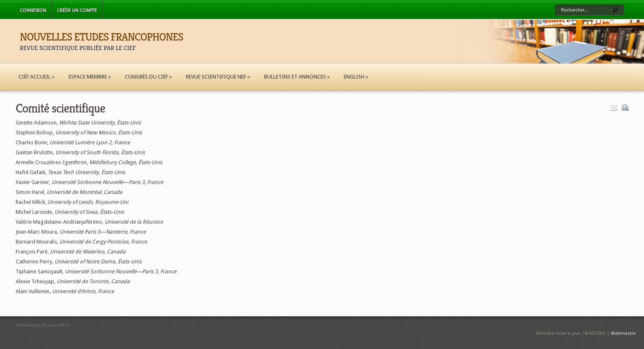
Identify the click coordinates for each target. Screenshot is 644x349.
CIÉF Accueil (37, 77)
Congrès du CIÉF (148, 77)
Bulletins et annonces (297, 77)
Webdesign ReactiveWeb (43, 325)
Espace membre (90, 77)
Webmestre (623, 333)
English (356, 77)
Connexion (33, 11)
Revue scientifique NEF (218, 77)
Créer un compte (77, 11)
